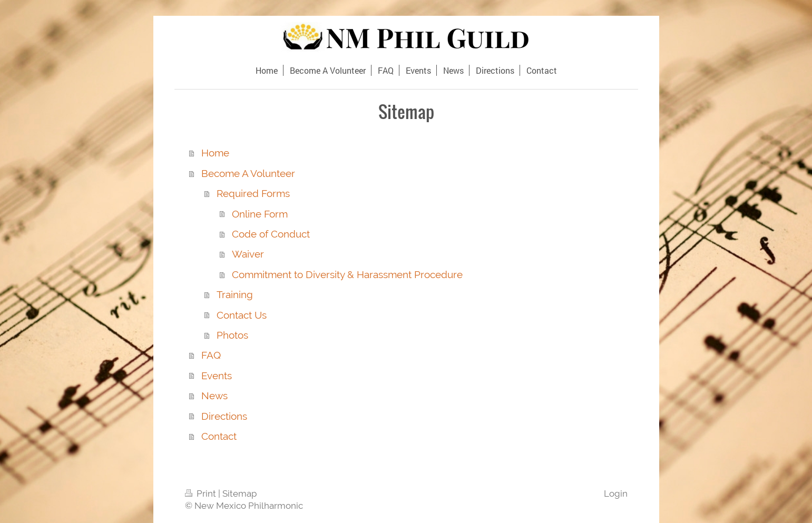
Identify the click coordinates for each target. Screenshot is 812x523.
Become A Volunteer (248, 173)
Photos (232, 335)
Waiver (248, 254)
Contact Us (242, 315)
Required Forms (253, 193)
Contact (219, 436)
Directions (224, 416)
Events (217, 376)
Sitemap (239, 494)
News (214, 396)
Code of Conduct (271, 234)
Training (235, 294)
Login (616, 494)
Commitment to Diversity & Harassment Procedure (347, 274)
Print (202, 494)
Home (215, 153)
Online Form (260, 214)
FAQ (211, 355)
